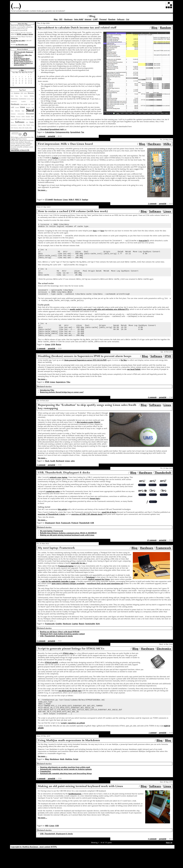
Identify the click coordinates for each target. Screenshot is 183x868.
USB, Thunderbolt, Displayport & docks (56, 650)
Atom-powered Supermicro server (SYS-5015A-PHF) (85, 375)
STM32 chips (68, 668)
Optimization (21, 114)
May (22, 70)
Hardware (68, 19)
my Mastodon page (22, 45)
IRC (29, 104)
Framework (14, 101)
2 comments (152, 204)
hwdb (53, 475)
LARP (95, 19)
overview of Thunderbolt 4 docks (51, 529)
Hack (47, 475)
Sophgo (55, 158)
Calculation (50, 132)
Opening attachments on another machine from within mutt (65, 786)
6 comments (41, 797)
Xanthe (27, 128)
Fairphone (90, 592)
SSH (27, 122)
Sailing (20, 119)
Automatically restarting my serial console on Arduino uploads (66, 788)
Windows (16, 128)
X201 (23, 128)
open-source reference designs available (68, 598)
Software (121, 19)
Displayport (50, 537)
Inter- (79, 19)
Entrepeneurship (62, 132)
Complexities (45, 790)
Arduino (17, 93)
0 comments (41, 136)
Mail (33, 107)
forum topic (95, 513)
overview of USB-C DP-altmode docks (87, 529)
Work (20, 128)
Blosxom (31, 93)
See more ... (42, 190)
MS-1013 (18, 111)
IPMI (168, 371)
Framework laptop (66, 580)
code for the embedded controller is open (58, 596)
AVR (22, 93)
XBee (31, 128)
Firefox (29, 99)
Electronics (14, 99)
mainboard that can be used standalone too (105, 598)
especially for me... (79, 578)
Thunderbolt (163, 487)
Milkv (167, 144)
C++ (21, 96)
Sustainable (90, 638)
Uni (128, 19)
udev (73, 475)
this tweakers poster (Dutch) (89, 437)
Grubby (59, 638)
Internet (88, 19)
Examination (22, 99)
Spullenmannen (75, 812)
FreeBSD (23, 101)
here (95, 232)
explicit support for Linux (99, 594)
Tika (24, 125)
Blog (56, 19)
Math (12, 111)
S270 (16, 119)
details (31, 34)
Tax (83, 132)
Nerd (30, 110)
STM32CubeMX (51, 677)
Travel (28, 125)
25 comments (152, 555)
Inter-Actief (24, 104)
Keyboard (60, 475)
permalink (51, 136)
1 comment (152, 751)
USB (12, 128)
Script (32, 119)
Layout (17, 107)
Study (32, 122)
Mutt (23, 111)
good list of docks (109, 527)
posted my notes (53, 506)
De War (124, 375)
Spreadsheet (75, 132)
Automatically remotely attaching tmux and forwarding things (66, 792)
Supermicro (14, 125)
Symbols (20, 125)
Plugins (13, 116)
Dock (58, 537)
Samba (24, 119)
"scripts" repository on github (73, 741)
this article (62, 524)
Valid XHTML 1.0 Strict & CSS (20, 150)
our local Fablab (134, 384)
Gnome (32, 101)
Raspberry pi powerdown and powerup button (23, 64)
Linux (22, 107)
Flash (32, 99)
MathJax (69, 778)
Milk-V (71, 200)
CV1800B (49, 200)
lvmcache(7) (144, 242)
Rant (32, 116)
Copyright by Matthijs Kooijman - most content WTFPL (34, 865)
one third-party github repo (70, 705)
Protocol (18, 116)
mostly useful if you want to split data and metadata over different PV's (99, 319)
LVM (53, 359)
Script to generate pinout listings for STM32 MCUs (22, 59)
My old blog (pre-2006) (18, 41)
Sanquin (28, 119)
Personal (103, 19)
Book (12, 96)
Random (112, 19)
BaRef (25, 93)
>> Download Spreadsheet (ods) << (52, 129)
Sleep (12, 122)
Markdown (54, 778)
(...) (16, 6)
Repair (12, 119)
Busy (17, 96)
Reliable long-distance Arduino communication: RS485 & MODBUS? (68, 547)
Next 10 (169, 861)
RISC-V (78, 200)
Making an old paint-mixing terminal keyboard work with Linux (67, 550)
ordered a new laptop (58, 492)
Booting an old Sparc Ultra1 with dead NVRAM (60, 646)
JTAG (33, 104)
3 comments (41, 479)
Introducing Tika (47, 405)
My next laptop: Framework (23, 62)
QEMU (23, 116)
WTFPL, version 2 (22, 34)
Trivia (32, 125)
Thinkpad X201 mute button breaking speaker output (62, 648)
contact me (14, 38)
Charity (26, 96)
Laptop (75, 638)
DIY (61, 19)
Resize (58, 359)
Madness (28, 107)
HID (47, 844)
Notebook (13, 114)
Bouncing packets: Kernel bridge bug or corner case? (62, 407)
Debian (32, 96)
